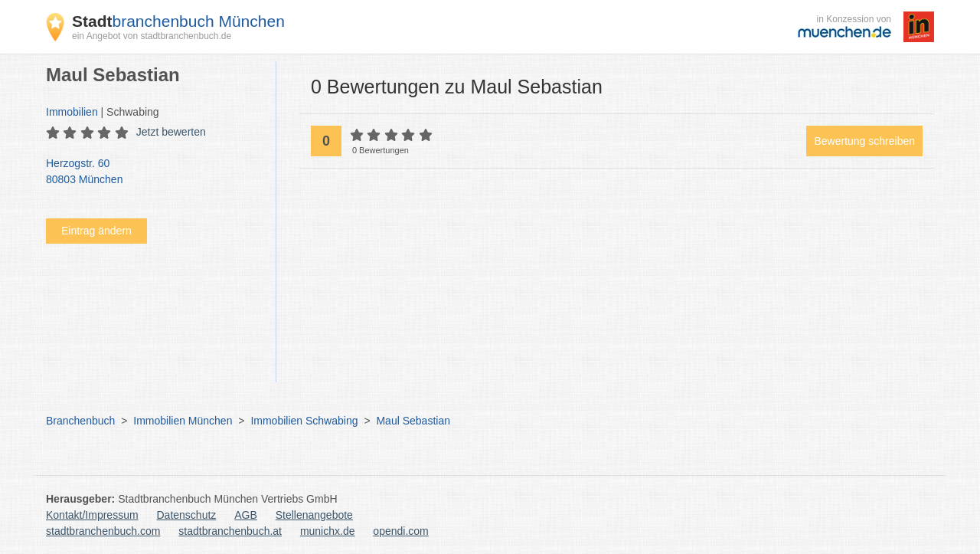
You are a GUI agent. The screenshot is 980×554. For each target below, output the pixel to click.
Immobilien (72, 112)
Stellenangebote (314, 515)
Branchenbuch (80, 421)
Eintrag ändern (96, 231)
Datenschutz (187, 515)
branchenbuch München (178, 21)
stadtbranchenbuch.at (230, 531)
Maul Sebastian (413, 421)
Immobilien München (183, 421)
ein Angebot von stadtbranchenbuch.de (152, 36)
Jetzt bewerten (171, 132)
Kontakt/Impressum (92, 515)
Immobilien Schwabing (304, 421)
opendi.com (400, 531)
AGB (246, 515)
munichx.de (328, 531)
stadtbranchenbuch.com (103, 531)
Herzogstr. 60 (153, 172)
